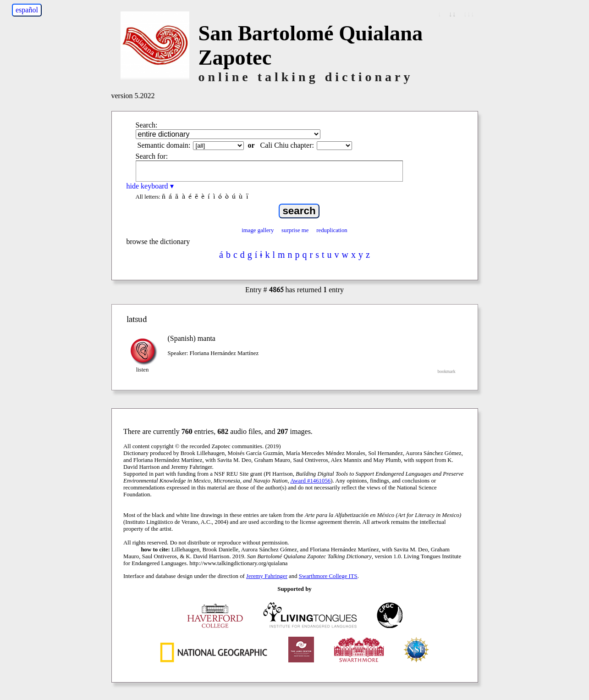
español (27, 10)
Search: (147, 125)
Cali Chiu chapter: (287, 145)
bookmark (447, 371)
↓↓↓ (469, 14)
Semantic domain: (164, 145)
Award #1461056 (310, 481)
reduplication (332, 230)
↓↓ (452, 14)
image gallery (258, 230)
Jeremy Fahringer (267, 576)
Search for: (152, 156)
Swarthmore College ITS (328, 576)
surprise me (295, 230)
